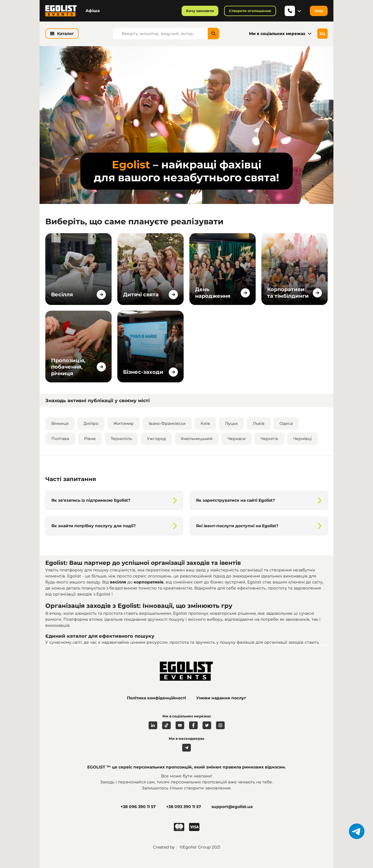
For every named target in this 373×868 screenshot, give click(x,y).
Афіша (93, 11)
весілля (119, 582)
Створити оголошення (250, 11)
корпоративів (149, 582)
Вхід (319, 11)
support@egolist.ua (232, 807)
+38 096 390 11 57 (138, 807)
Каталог (62, 34)
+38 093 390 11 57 (184, 807)
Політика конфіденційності (156, 698)
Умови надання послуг (221, 698)
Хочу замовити (200, 11)
